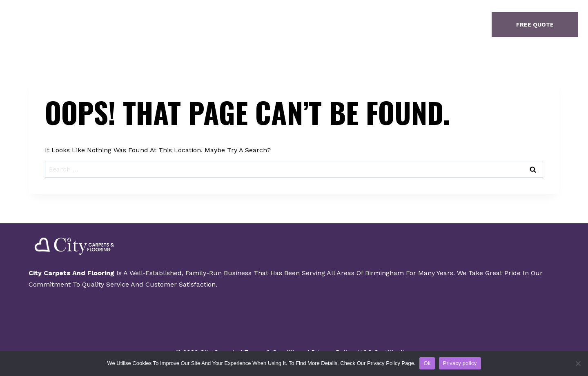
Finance (384, 24)
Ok (427, 363)
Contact (338, 24)
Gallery (291, 24)
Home (199, 24)
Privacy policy (460, 363)
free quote (535, 24)
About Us (243, 24)
